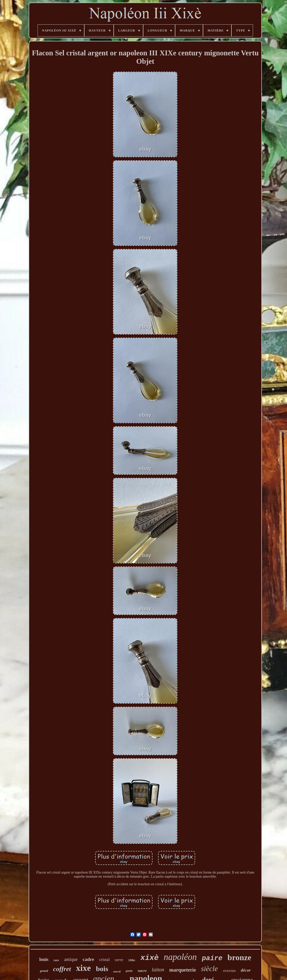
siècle (209, 969)
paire (212, 958)
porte (129, 971)
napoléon (180, 957)
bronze (240, 957)
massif (117, 971)
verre (119, 960)
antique (71, 959)
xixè (149, 958)
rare (56, 960)
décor (246, 970)
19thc (132, 960)
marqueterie (183, 970)
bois (102, 969)
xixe (84, 968)
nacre (142, 971)
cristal (105, 960)
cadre (88, 959)
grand (44, 971)
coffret (62, 969)
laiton (158, 970)
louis (44, 959)
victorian (229, 971)
